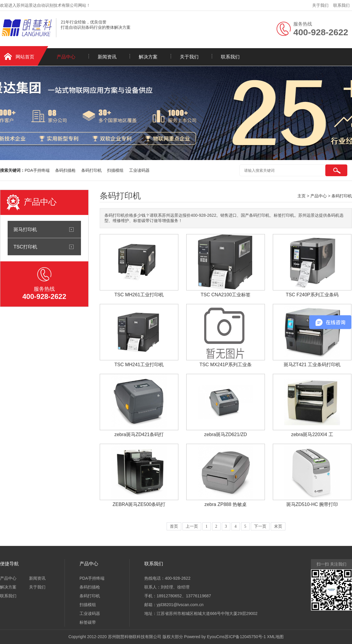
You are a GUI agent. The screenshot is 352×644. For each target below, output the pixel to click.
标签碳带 (88, 622)
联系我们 (341, 5)
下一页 (260, 526)
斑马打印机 (25, 229)
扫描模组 (116, 170)
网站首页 (25, 57)
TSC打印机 (25, 247)
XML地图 (275, 637)
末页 (278, 526)
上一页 (192, 526)
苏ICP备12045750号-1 (245, 637)
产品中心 (66, 57)
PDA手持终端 (38, 170)
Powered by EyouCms (204, 637)
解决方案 (148, 57)
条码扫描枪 (66, 170)
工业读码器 (139, 170)
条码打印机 (92, 170)
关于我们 (320, 5)
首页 (174, 526)
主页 (302, 196)
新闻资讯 (107, 57)
